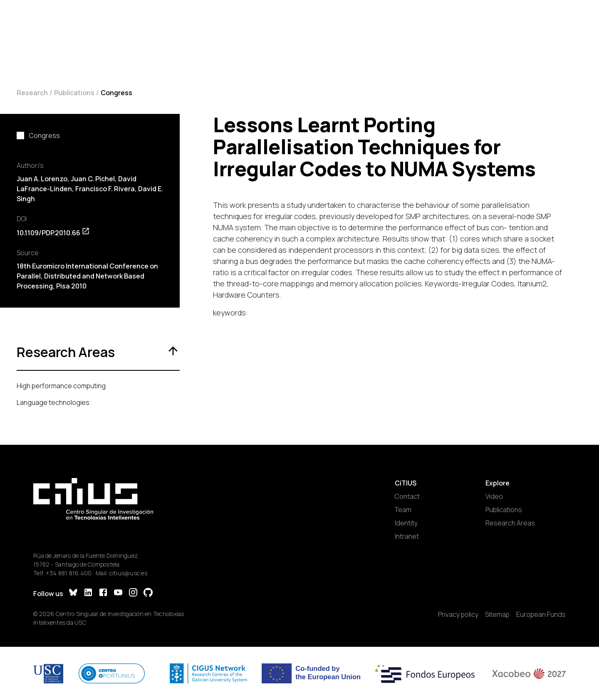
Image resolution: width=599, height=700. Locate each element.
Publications (74, 93)
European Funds (541, 614)
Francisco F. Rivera (105, 189)
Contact (407, 496)
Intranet (407, 536)
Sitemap (497, 614)
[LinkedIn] (88, 593)
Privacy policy (458, 614)
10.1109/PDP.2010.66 (53, 233)
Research (32, 93)
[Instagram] (133, 593)
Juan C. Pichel (93, 179)
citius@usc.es (128, 573)
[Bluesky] (73, 593)
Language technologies (53, 402)
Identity (406, 523)
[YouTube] (118, 593)
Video (494, 496)
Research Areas (510, 523)
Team (403, 510)
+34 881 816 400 (69, 573)
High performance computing (61, 386)
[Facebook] (103, 593)
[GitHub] (148, 593)
